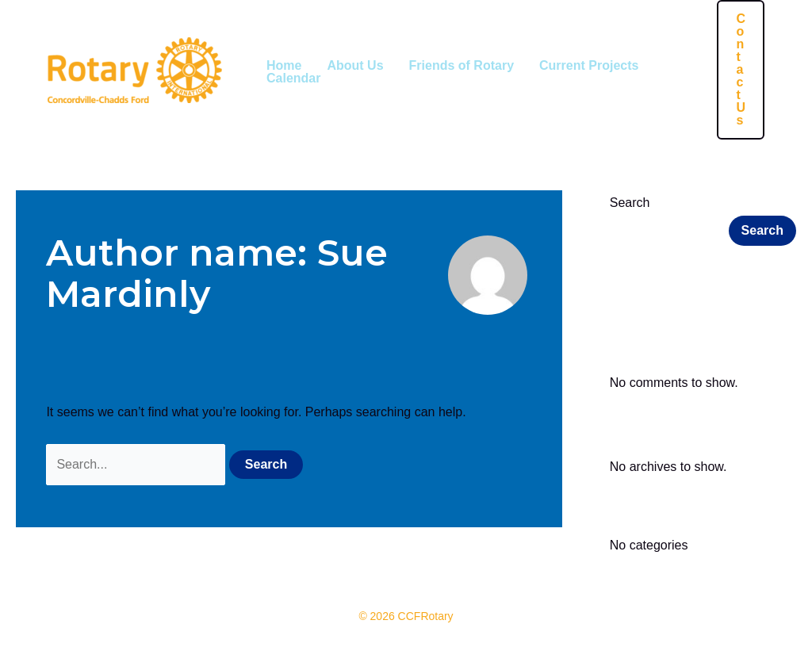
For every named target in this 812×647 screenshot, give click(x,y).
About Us (355, 66)
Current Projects (589, 66)
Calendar (293, 78)
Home (284, 66)
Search (630, 203)
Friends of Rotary (462, 66)
